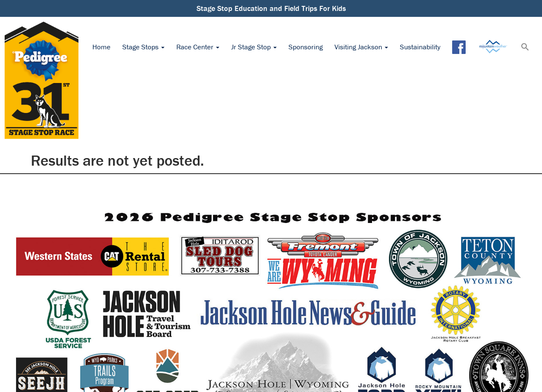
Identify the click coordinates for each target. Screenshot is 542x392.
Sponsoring (306, 47)
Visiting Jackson (361, 47)
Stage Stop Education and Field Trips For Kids (271, 8)
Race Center (198, 47)
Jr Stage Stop (254, 47)
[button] (525, 48)
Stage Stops (143, 47)
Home (101, 47)
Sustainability (420, 47)
